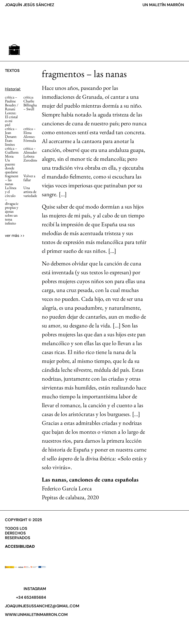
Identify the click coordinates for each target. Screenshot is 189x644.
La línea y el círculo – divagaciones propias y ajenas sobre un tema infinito (14, 205)
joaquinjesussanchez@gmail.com (42, 606)
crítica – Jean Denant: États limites (11, 137)
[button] (14, 50)
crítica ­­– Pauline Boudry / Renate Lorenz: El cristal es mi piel (12, 111)
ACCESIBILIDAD (20, 546)
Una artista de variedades (31, 192)
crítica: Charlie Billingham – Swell (31, 103)
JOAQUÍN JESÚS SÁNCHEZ (30, 5)
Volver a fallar (29, 178)
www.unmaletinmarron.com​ (36, 615)
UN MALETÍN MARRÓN (163, 5)
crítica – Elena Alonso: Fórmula (30, 135)
